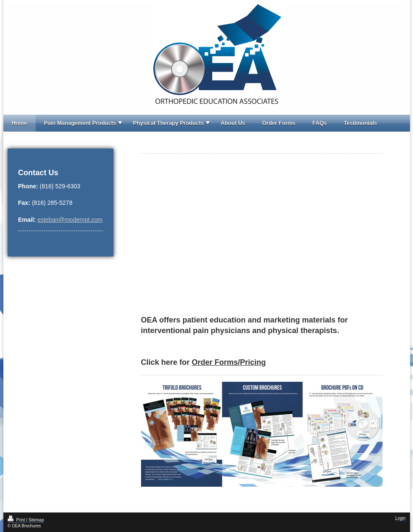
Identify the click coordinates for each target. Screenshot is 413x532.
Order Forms (279, 123)
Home (19, 123)
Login (400, 518)
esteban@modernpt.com (70, 220)
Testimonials (361, 123)
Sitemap (36, 520)
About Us (233, 123)
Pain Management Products (80, 123)
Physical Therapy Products (168, 123)
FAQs (320, 123)
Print (17, 520)
